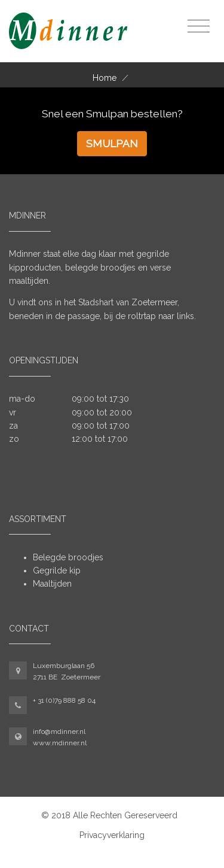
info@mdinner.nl (59, 732)
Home (105, 78)
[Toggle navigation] (199, 27)
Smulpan (112, 144)
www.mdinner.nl (60, 743)
